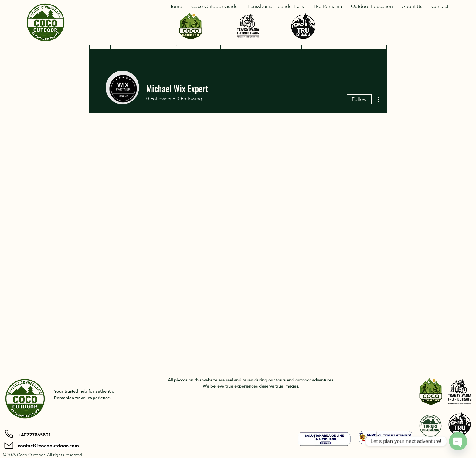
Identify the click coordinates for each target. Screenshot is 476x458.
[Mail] (9, 445)
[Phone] (9, 434)
